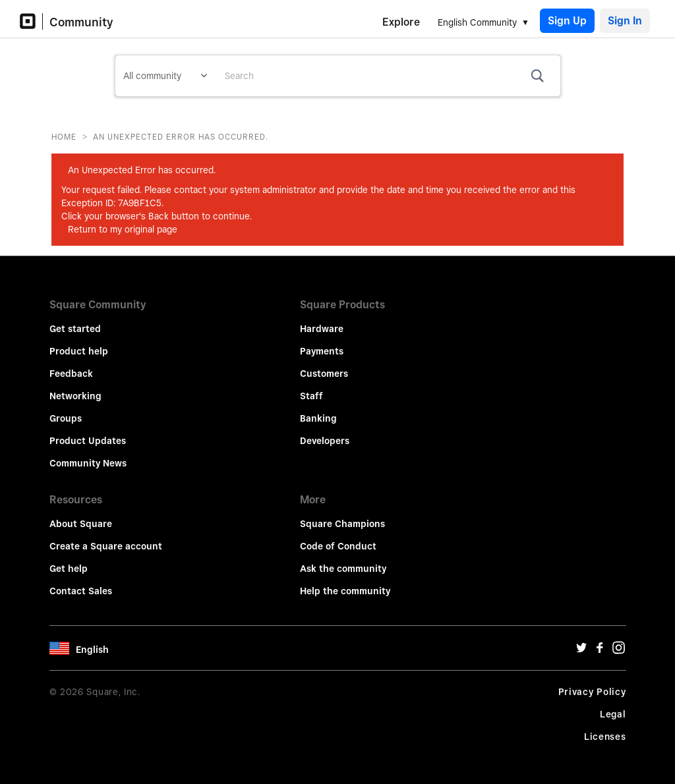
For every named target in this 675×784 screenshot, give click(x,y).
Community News (88, 463)
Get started (75, 329)
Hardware (322, 329)
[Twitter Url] (581, 651)
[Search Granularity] (165, 76)
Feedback (71, 374)
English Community (477, 22)
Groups (66, 418)
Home (64, 137)
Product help (79, 351)
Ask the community (343, 569)
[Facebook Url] (600, 651)
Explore (401, 22)
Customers (324, 374)
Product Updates (88, 441)
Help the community (345, 591)
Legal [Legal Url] (613, 714)
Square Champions (342, 524)
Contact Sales (81, 591)
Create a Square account (106, 546)
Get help (69, 569)
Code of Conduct (338, 546)
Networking (75, 396)
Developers (325, 441)
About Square (81, 524)
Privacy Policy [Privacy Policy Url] (592, 692)
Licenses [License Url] (605, 737)
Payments (322, 351)
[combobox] (388, 76)
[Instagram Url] (618, 651)
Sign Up (567, 21)
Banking (318, 418)
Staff (311, 396)
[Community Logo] (31, 21)
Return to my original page (123, 229)
